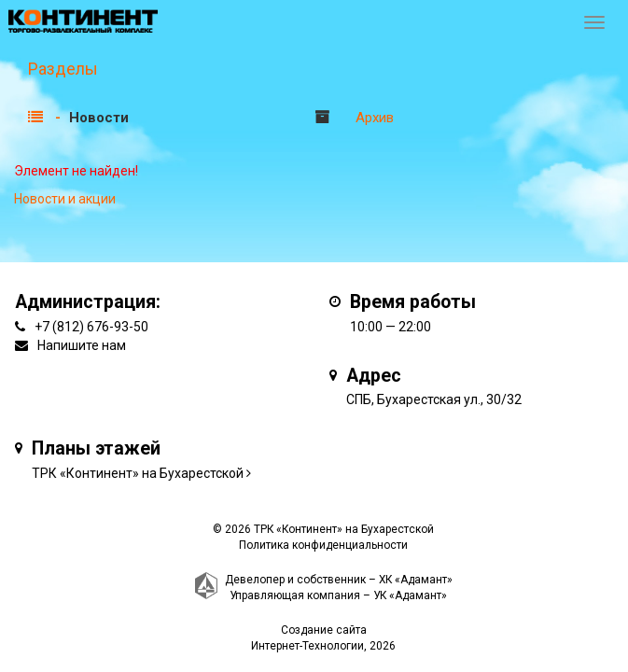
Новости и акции (65, 199)
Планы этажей (96, 448)
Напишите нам (82, 345)
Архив (375, 118)
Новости (99, 118)
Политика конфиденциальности (323, 545)
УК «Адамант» (410, 595)
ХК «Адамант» (416, 580)
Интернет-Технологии (307, 646)
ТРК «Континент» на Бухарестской (138, 473)
